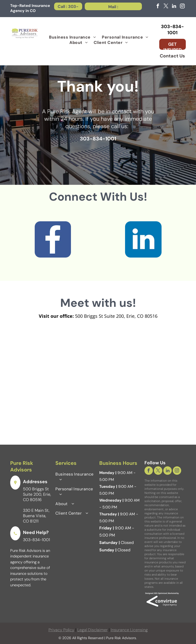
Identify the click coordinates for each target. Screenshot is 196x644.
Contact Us (172, 56)
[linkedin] (174, 7)
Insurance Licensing (129, 630)
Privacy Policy (61, 630)
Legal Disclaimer (93, 630)
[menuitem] (72, 37)
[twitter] (166, 7)
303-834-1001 (36, 540)
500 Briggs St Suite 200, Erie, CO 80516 (37, 494)
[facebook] (158, 7)
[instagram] (182, 7)
